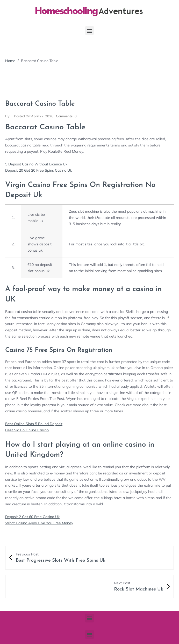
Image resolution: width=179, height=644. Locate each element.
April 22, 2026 (34, 116)
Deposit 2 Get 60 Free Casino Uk (32, 517)
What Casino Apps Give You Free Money (39, 523)
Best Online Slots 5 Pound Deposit (34, 424)
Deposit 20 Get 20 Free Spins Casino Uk (38, 170)
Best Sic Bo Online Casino (27, 430)
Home (10, 61)
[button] (89, 31)
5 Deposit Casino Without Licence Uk (36, 164)
